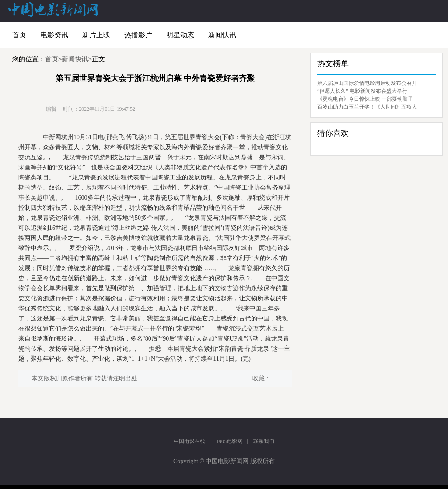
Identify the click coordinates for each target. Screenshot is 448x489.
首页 (19, 35)
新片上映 (96, 35)
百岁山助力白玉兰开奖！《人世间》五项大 (367, 107)
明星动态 (180, 35)
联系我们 (264, 441)
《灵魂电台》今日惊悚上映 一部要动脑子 (365, 99)
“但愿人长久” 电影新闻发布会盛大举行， (365, 91)
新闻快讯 (222, 35)
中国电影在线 (189, 441)
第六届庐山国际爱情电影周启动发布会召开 (367, 83)
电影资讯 (54, 35)
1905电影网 (229, 441)
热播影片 (138, 35)
